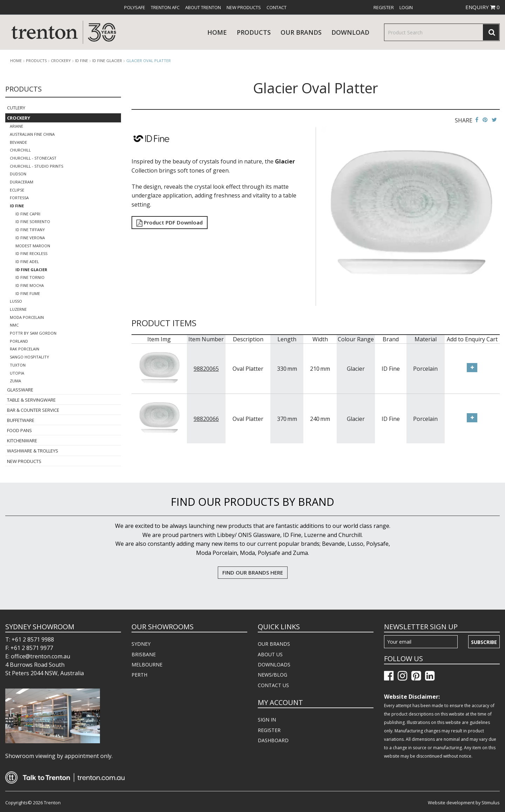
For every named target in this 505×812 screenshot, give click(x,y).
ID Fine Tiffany (30, 230)
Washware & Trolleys (33, 451)
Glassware (20, 390)
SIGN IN (267, 720)
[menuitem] (135, 7)
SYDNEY (141, 644)
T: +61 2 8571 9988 (30, 639)
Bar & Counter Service (33, 410)
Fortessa (19, 198)
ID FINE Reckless (31, 253)
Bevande (18, 142)
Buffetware (21, 420)
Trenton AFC (165, 7)
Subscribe (484, 642)
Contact (277, 7)
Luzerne (18, 309)
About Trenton (203, 7)
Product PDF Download (170, 222)
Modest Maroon (33, 246)
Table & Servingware (31, 400)
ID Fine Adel (27, 261)
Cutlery (16, 108)
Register (384, 7)
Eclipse (17, 190)
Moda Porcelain (27, 317)
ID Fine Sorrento (33, 222)
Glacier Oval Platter (149, 61)
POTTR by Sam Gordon (33, 333)
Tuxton (18, 365)
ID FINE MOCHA (30, 285)
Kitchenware (22, 441)
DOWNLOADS (274, 665)
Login (406, 7)
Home (217, 32)
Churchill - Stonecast (33, 158)
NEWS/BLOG (272, 675)
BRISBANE (144, 654)
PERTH (139, 675)
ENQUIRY (483, 7)
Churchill (20, 150)
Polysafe (135, 7)
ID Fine (82, 61)
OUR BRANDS (274, 644)
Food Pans (19, 430)
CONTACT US (273, 685)
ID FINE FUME (28, 293)
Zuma (15, 381)
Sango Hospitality (29, 357)
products (254, 32)
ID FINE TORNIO (30, 277)
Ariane (16, 126)
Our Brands (301, 32)
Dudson (18, 174)
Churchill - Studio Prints (36, 166)
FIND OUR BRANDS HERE (253, 572)
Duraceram (22, 182)
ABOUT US (270, 654)
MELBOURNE (147, 665)
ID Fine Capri (28, 214)
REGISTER (269, 730)
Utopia (17, 373)
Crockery (61, 61)
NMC (14, 325)
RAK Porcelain (25, 349)
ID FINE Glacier (107, 61)
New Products (244, 7)
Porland (19, 341)
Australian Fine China (32, 134)
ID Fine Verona (30, 238)
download (350, 32)
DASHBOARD (273, 740)
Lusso (16, 301)
